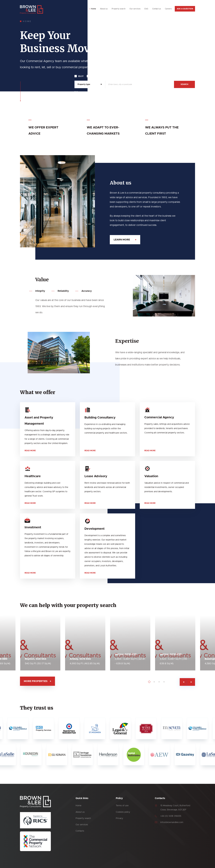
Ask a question (185, 9)
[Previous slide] (198, 682)
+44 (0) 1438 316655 (171, 816)
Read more (30, 466)
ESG (146, 9)
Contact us (157, 9)
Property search (119, 9)
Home (93, 9)
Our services (135, 9)
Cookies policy (123, 812)
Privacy (119, 818)
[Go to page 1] (164, 682)
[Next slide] (206, 682)
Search (184, 84)
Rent (94, 76)
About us (104, 9)
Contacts (80, 831)
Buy (81, 76)
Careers (168, 9)
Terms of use (122, 806)
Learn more (137, 240)
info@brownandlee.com (172, 822)
